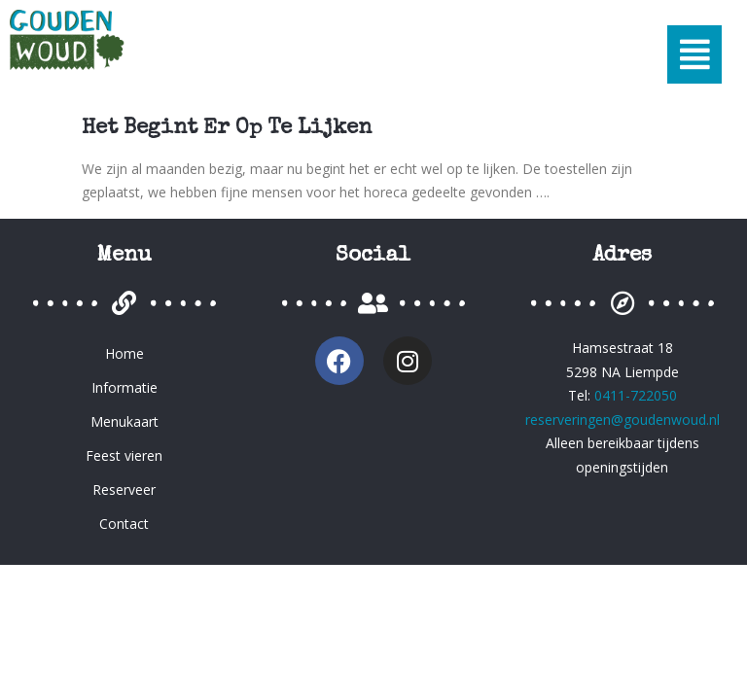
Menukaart (124, 421)
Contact (124, 524)
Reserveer (124, 490)
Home (124, 353)
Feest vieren (124, 455)
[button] (694, 54)
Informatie (124, 387)
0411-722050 (636, 395)
